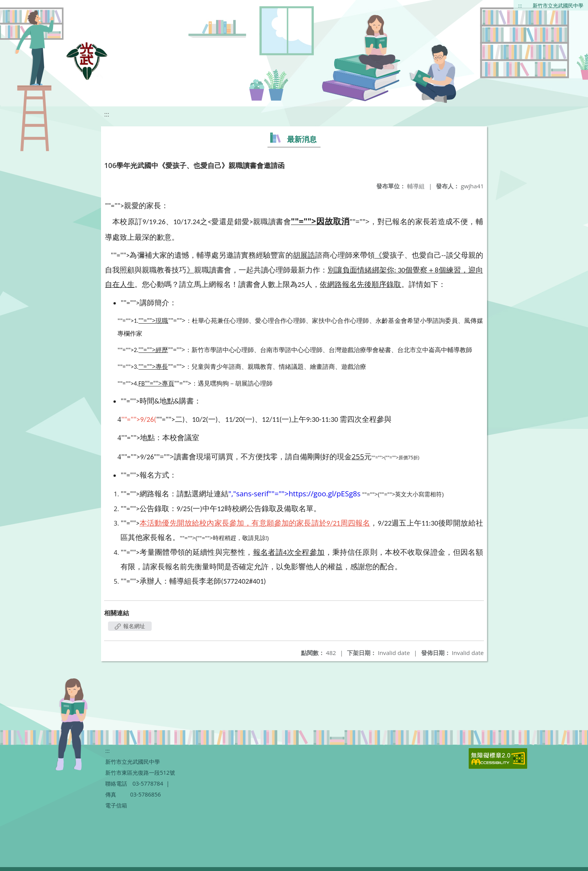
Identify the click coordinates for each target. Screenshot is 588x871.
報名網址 (130, 626)
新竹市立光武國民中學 (558, 5)
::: (520, 5)
